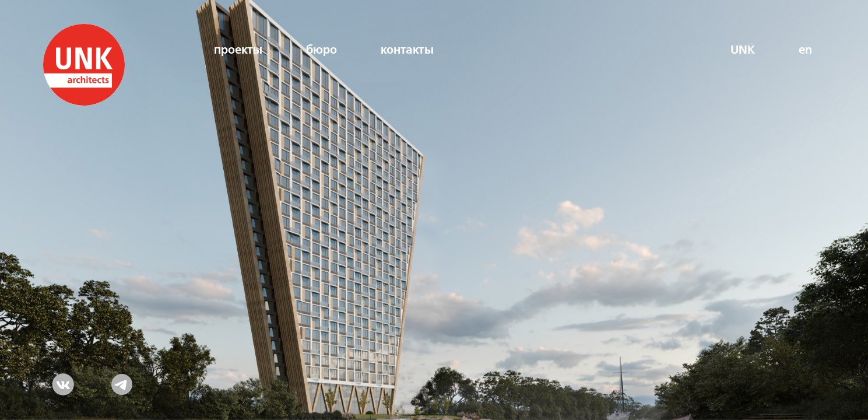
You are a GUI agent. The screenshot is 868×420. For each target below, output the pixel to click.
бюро (321, 50)
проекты (238, 50)
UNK (743, 50)
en (805, 50)
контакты (407, 50)
